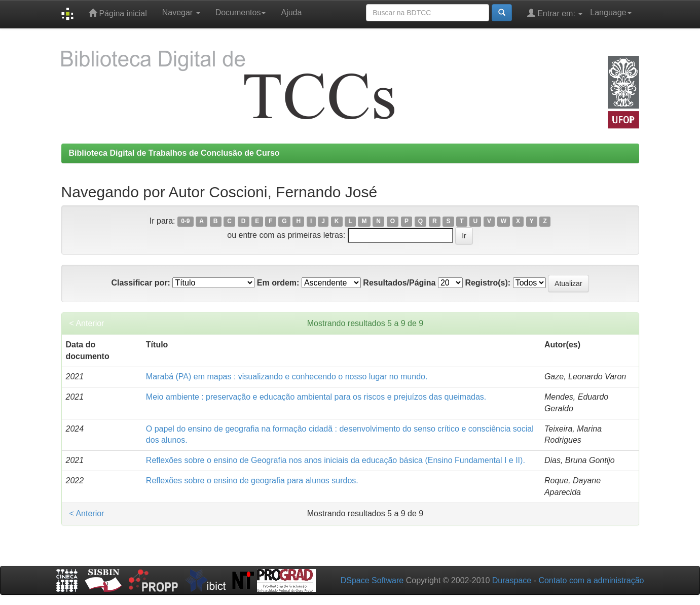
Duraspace (512, 580)
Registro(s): (488, 283)
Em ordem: (278, 283)
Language (611, 12)
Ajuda (291, 12)
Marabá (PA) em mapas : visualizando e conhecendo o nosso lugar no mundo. (287, 377)
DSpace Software (372, 580)
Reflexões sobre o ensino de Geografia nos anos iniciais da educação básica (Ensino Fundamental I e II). (336, 460)
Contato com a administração (591, 580)
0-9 (185, 222)
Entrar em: (555, 13)
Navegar (181, 12)
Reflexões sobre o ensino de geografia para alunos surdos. (252, 481)
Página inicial (118, 13)
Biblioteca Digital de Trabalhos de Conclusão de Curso (174, 153)
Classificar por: (140, 283)
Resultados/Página (399, 283)
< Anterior (87, 323)
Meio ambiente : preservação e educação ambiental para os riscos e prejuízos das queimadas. (316, 397)
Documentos (241, 12)
